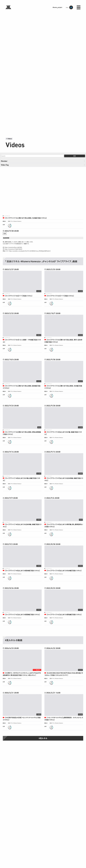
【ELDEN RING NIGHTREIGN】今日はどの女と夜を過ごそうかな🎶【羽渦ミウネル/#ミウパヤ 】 (64, 674)
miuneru (10, 226)
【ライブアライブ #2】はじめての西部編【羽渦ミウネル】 (22, 614)
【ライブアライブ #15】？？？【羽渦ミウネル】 (60, 296)
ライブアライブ (7, 216)
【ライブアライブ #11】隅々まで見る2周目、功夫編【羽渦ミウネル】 (26, 218)
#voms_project (57, 7)
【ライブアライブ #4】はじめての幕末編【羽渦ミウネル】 (22, 571)
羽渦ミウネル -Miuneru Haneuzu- (15, 221)
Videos (10, 139)
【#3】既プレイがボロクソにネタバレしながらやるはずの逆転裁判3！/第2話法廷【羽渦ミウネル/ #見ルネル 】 (22, 674)
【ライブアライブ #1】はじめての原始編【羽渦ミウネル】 (64, 614)
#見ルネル (43, 738)
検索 (75, 156)
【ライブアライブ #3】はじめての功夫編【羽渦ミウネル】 (64, 571)
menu (79, 7)
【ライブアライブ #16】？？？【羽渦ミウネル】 (19, 296)
